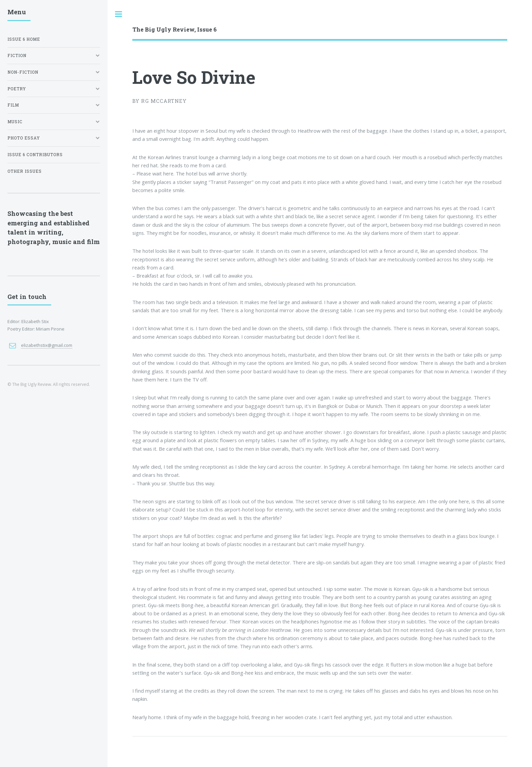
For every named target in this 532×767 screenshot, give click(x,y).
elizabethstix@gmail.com (47, 345)
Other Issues (25, 171)
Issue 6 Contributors (35, 155)
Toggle (119, 14)
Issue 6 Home (24, 39)
